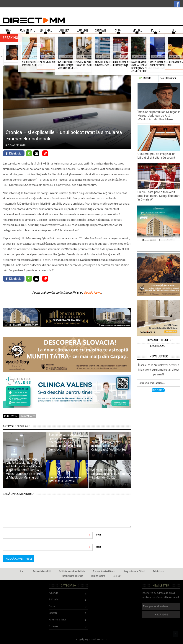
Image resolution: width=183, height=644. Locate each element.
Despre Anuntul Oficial (134, 571)
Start (22, 571)
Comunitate (76, 46)
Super (52, 606)
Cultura (29, 46)
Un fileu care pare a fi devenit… (123, 51)
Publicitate (158, 571)
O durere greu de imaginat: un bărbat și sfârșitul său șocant (156, 156)
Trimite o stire (98, 576)
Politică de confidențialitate (72, 571)
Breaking (10, 38)
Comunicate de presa (73, 576)
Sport (116, 46)
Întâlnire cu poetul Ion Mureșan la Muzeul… (34, 53)
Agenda (161, 46)
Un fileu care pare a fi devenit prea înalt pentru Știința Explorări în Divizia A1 (159, 196)
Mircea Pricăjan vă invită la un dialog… (167, 51)
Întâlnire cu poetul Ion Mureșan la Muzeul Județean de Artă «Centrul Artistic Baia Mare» (159, 116)
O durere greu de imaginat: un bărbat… (79, 51)
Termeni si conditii (42, 571)
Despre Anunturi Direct (104, 571)
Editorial (54, 599)
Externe (54, 626)
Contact (117, 576)
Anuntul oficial (57, 619)
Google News (92, 293)
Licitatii (53, 613)
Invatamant (28, 416)
